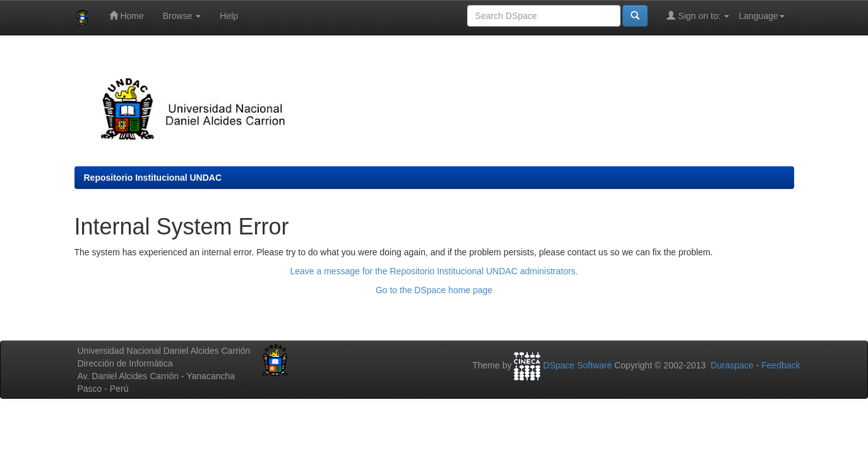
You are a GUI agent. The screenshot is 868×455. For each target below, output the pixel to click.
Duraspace (732, 365)
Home (127, 15)
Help (229, 16)
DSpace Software (577, 365)
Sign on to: (698, 15)
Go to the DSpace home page (434, 290)
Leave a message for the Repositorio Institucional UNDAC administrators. (434, 271)
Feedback (781, 365)
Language (761, 16)
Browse (182, 16)
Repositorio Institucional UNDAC (153, 178)
